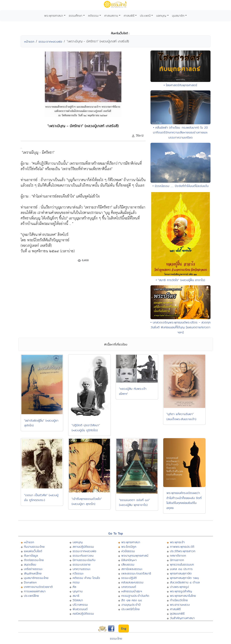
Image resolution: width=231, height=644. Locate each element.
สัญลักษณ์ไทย (33, 573)
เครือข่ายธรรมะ (33, 569)
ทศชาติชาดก (178, 555)
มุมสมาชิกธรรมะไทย (36, 578)
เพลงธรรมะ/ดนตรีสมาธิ (136, 573)
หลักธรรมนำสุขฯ (132, 591)
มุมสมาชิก (178, 16)
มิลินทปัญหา (129, 560)
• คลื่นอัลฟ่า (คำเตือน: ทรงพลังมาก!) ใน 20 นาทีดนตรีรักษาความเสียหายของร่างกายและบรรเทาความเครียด (180, 132)
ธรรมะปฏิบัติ (129, 578)
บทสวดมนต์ (129, 587)
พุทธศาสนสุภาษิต (181, 573)
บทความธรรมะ (82, 569)
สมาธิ (76, 596)
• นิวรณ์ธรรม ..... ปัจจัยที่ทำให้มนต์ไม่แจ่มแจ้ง (181, 186)
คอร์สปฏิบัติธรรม (83, 613)
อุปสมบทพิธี (177, 613)
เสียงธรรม (128, 564)
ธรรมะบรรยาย (82, 564)
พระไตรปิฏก (129, 547)
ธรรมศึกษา (76, 16)
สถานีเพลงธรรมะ (132, 569)
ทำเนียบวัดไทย (179, 600)
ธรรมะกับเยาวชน (83, 555)
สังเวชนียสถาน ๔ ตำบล (185, 582)
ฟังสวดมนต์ (80, 609)
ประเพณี (145, 16)
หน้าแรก (29, 41)
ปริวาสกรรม (80, 605)
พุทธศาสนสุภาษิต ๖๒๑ (184, 578)
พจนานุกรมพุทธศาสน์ (135, 555)
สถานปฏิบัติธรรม (83, 547)
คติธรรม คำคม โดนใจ (86, 578)
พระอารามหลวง (180, 605)
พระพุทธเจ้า (177, 542)
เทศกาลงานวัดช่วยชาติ (38, 587)
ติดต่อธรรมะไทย (34, 560)
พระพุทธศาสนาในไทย (183, 596)
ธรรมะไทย (116, 638)
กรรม (76, 582)
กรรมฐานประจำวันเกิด (135, 596)
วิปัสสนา (78, 600)
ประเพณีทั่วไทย (131, 609)
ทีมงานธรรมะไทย (34, 547)
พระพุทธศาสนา (54, 16)
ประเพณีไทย (31, 596)
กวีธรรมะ (78, 573)
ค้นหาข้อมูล (31, 555)
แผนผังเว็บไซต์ (33, 551)
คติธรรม (93, 16)
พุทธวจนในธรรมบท (182, 564)
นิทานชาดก (177, 560)
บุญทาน (78, 591)
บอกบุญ (161, 16)
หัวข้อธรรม (128, 551)
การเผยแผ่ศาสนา (35, 591)
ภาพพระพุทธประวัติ (182, 547)
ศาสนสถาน (111, 16)
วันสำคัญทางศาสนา (182, 618)
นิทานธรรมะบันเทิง (84, 560)
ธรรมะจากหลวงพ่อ (50, 41)
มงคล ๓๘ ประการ (181, 569)
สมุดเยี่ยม (30, 564)
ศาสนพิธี (129, 16)
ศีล (74, 587)
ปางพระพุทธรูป (179, 587)
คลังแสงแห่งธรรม (132, 582)
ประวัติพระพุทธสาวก (183, 551)
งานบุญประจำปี (131, 605)
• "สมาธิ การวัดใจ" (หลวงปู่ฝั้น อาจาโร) (180, 280)
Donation (30, 582)
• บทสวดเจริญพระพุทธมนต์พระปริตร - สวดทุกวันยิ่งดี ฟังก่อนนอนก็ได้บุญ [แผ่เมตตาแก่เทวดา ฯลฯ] (181, 327)
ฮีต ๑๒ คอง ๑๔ (132, 600)
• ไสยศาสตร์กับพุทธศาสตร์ (180, 85)
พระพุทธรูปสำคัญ (181, 591)
